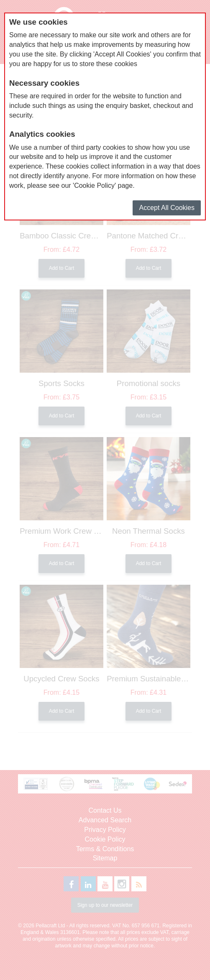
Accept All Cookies (167, 208)
